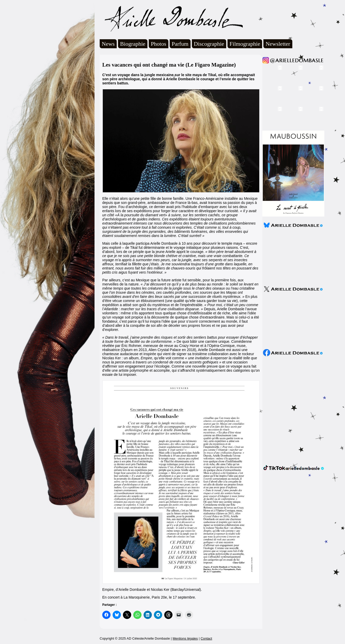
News (108, 44)
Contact (206, 638)
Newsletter (278, 44)
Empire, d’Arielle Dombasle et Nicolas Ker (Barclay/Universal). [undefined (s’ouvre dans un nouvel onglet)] (152, 590)
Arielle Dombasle (171, 18)
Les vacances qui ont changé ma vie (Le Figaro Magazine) (169, 65)
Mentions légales (185, 638)
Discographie (209, 44)
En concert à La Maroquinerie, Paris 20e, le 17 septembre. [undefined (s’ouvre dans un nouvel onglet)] (149, 597)
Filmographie (245, 44)
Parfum (180, 44)
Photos (159, 44)
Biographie (133, 44)
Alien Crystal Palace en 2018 (172, 350)
